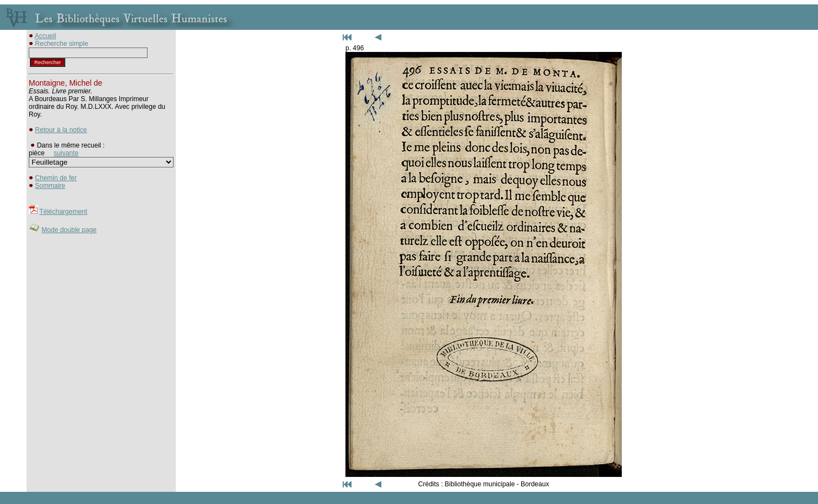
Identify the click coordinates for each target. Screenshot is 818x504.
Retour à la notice (61, 130)
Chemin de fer (56, 178)
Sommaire (50, 186)
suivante (66, 153)
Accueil (46, 36)
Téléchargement (63, 212)
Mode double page (69, 230)
